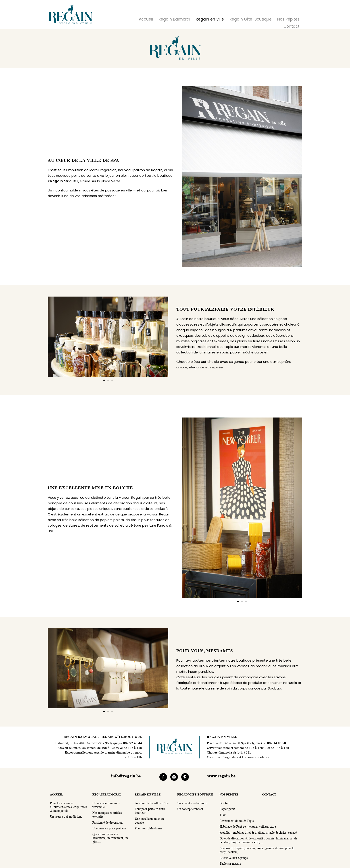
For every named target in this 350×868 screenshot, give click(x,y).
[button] (104, 380)
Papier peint (227, 809)
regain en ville (148, 795)
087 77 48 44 (132, 743)
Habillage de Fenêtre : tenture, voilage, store (248, 827)
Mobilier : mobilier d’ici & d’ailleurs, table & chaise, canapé (258, 833)
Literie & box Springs (234, 858)
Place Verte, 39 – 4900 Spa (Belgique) (234, 743)
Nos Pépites (288, 19)
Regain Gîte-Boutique (251, 19)
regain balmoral (107, 795)
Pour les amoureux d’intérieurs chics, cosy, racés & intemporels (68, 807)
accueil (57, 795)
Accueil (146, 19)
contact (269, 795)
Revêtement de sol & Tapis (237, 821)
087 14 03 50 (277, 743)
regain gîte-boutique (195, 795)
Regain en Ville (210, 19)
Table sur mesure (230, 864)
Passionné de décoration (107, 823)
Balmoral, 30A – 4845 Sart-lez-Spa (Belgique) (87, 743)
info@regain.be (126, 776)
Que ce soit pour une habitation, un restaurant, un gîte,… (110, 838)
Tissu (223, 815)
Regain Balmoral (174, 19)
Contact (292, 26)
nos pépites (229, 795)
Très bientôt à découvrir (192, 803)
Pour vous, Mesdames (149, 829)
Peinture (225, 803)
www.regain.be (221, 776)
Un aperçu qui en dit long (66, 817)
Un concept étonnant (190, 809)
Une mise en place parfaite (109, 829)
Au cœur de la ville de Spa (152, 803)
